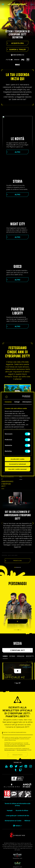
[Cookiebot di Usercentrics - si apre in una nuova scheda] (23, 396)
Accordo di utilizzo (22, 810)
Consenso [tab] (8, 402)
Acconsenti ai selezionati (17, 464)
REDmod (27, 821)
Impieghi (10, 810)
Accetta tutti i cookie (17, 459)
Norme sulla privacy (10, 750)
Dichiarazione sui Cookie (13, 821)
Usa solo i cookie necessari (18, 469)
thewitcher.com (17, 856)
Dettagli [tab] (17, 402)
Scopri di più (23, 476)
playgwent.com (18, 865)
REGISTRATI (18, 755)
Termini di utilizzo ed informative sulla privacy (17, 805)
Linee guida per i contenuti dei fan (18, 816)
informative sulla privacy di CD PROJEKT (15, 746)
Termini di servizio (22, 750)
